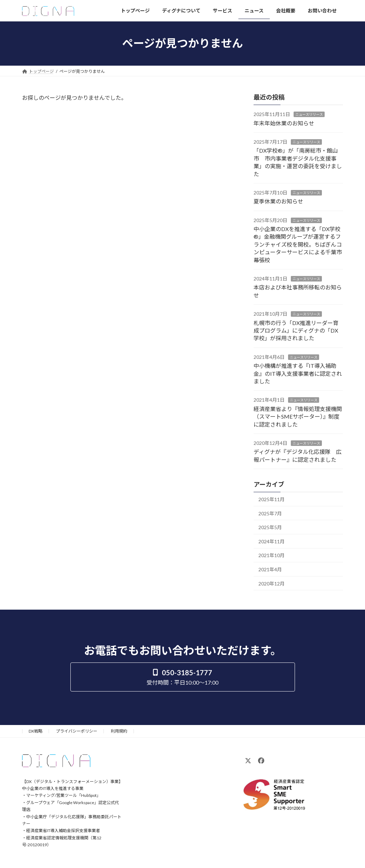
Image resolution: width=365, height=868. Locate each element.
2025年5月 (270, 527)
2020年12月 (272, 583)
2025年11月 (272, 499)
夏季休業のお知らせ (278, 201)
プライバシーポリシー (77, 731)
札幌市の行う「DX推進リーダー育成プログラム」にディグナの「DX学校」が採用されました (296, 330)
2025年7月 (270, 513)
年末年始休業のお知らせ (284, 123)
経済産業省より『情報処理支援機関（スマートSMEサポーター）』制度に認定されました (298, 416)
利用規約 (119, 731)
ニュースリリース (309, 114)
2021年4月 (270, 569)
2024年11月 (272, 541)
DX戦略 (36, 731)
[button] (183, 677)
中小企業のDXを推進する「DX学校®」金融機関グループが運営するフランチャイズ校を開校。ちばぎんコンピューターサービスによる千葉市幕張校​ (298, 244)
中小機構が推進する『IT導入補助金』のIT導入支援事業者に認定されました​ (298, 373)
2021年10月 (272, 555)
